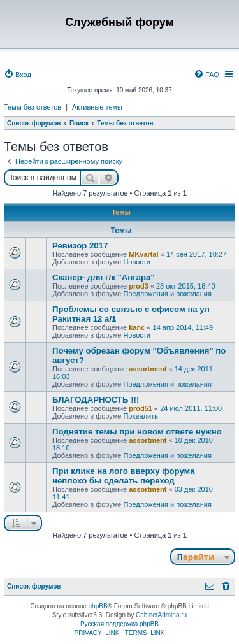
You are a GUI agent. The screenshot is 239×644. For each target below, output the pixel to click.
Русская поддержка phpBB (119, 624)
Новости (137, 262)
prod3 (139, 286)
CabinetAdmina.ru (161, 615)
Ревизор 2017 (80, 246)
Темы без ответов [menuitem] (33, 107)
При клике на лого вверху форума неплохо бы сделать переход (124, 476)
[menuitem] (18, 75)
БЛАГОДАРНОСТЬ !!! (96, 400)
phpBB (98, 606)
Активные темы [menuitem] (97, 107)
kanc (137, 327)
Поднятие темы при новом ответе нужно (137, 432)
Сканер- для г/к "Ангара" (104, 277)
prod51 (141, 408)
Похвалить (141, 416)
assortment (148, 369)
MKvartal (143, 254)
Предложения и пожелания (167, 294)
